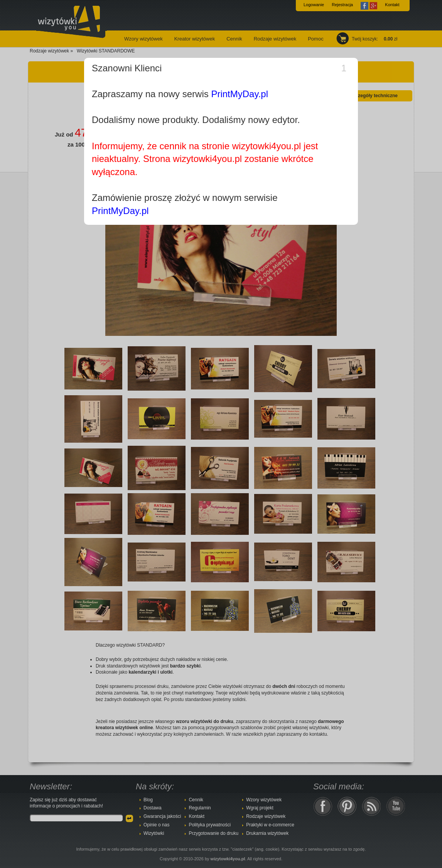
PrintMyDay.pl (240, 94)
